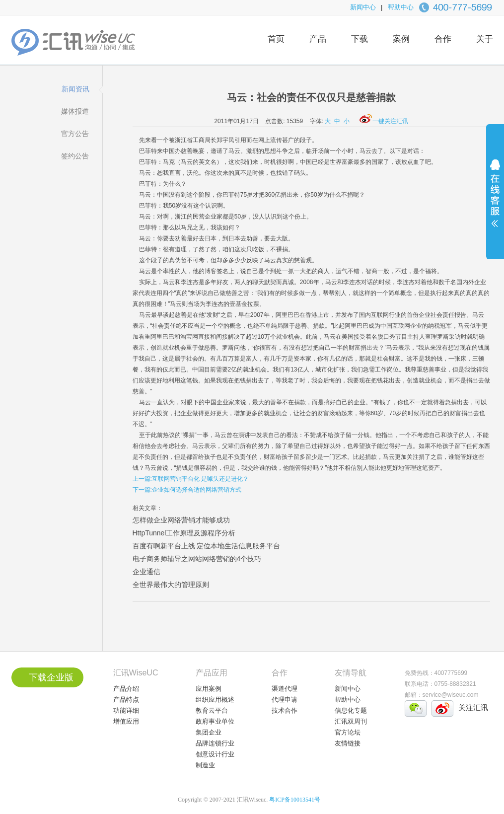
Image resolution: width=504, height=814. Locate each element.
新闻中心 (363, 7)
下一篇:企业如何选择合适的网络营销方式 (187, 490)
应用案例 (209, 689)
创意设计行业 (215, 754)
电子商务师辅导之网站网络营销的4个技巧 (197, 559)
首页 (276, 39)
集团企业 (209, 732)
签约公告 (75, 156)
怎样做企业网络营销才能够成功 (181, 520)
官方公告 (75, 134)
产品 (318, 39)
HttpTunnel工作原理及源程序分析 (184, 533)
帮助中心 (401, 7)
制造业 (205, 765)
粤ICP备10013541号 (295, 800)
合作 (443, 39)
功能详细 (126, 710)
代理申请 (285, 700)
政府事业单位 (215, 721)
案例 (401, 39)
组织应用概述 (215, 700)
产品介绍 (126, 689)
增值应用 (126, 721)
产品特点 (126, 700)
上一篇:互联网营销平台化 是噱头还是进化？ (191, 479)
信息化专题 (351, 710)
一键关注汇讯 (384, 121)
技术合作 (285, 710)
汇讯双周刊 (351, 721)
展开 (495, 200)
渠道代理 (285, 689)
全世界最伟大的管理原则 (171, 585)
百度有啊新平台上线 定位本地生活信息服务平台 (207, 546)
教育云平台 (212, 710)
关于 (485, 39)
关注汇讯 (473, 707)
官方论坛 (348, 732)
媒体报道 (75, 111)
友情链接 (348, 743)
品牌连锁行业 (215, 743)
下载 (360, 39)
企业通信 (146, 572)
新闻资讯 (75, 89)
